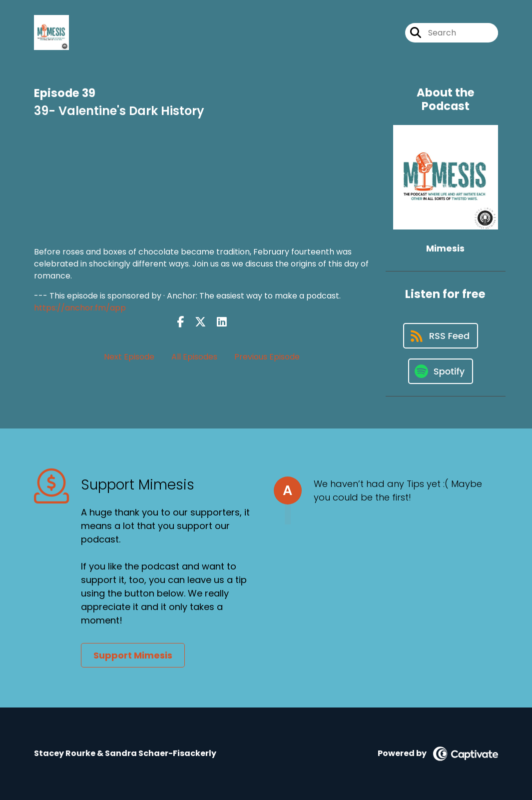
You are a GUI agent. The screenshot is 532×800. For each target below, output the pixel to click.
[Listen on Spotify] (441, 371)
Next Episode (129, 357)
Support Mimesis (133, 655)
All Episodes (194, 357)
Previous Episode (267, 357)
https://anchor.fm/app (80, 308)
